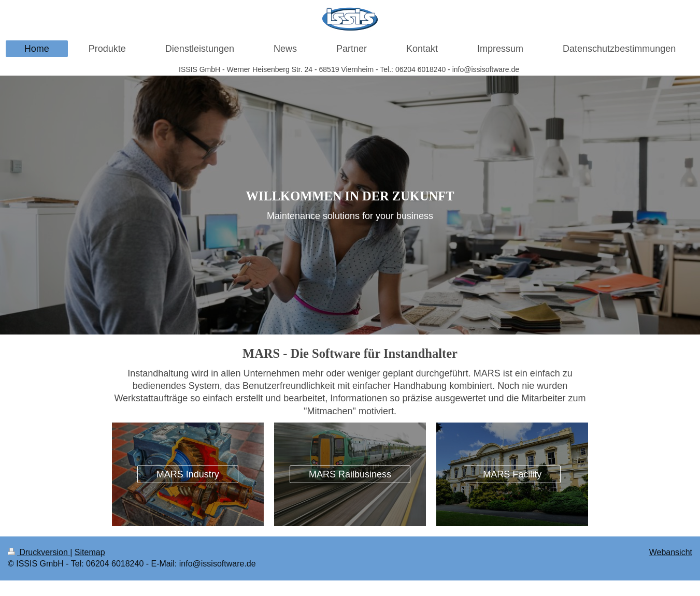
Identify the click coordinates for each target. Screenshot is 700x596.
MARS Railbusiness (350, 474)
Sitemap (90, 552)
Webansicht (671, 552)
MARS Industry (188, 474)
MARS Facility (512, 474)
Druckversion (39, 552)
